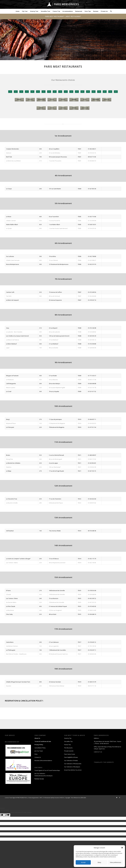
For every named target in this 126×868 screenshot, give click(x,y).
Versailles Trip (68, 741)
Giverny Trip (68, 738)
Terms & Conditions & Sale (43, 741)
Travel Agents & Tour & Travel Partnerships (47, 770)
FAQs (36, 754)
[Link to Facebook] (120, 798)
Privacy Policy (39, 745)
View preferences (116, 862)
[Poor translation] (7, 815)
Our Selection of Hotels (71, 761)
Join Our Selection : (40, 774)
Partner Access (39, 779)
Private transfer (69, 751)
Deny (99, 862)
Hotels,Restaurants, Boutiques (44, 776)
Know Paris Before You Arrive (73, 770)
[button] (122, 848)
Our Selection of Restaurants (73, 764)
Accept (83, 862)
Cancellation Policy (40, 748)
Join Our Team (39, 751)
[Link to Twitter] (117, 798)
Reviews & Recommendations (43, 761)
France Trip (67, 745)
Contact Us (38, 757)
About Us (37, 738)
